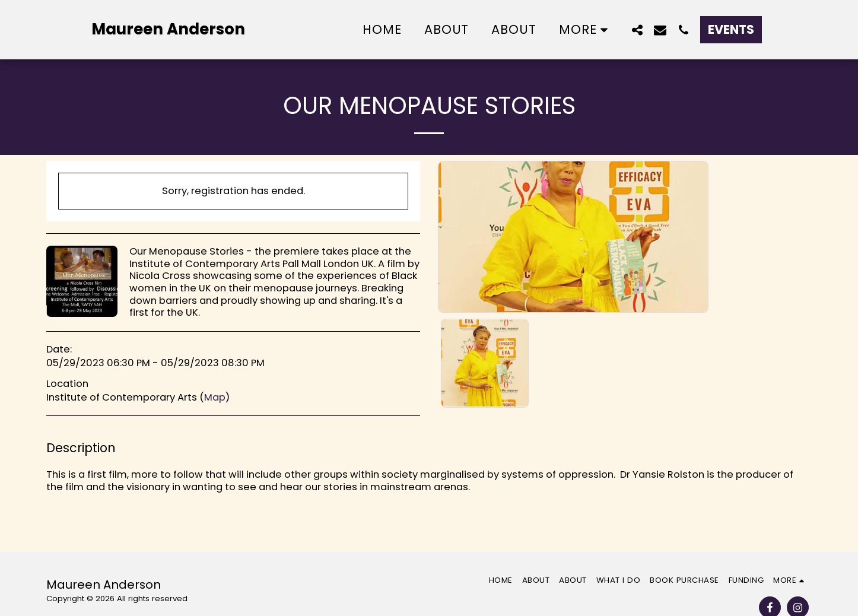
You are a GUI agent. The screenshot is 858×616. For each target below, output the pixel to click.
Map (215, 397)
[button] (637, 30)
